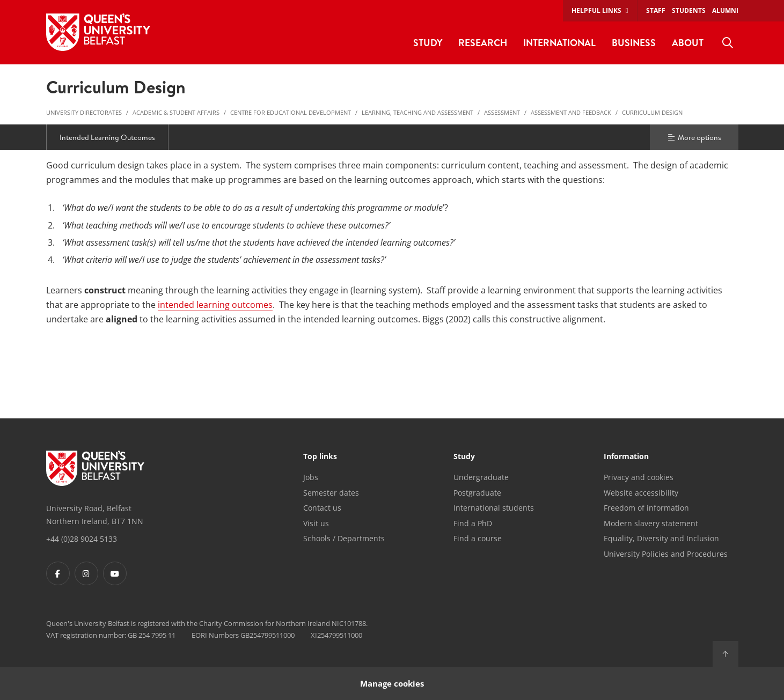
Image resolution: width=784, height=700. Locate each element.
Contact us (322, 508)
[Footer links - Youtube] (115, 573)
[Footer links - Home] (95, 468)
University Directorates (84, 112)
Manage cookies (392, 683)
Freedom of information (646, 508)
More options (694, 137)
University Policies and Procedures (666, 554)
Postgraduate (477, 493)
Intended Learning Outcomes (107, 137)
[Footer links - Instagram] (86, 573)
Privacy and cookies (639, 477)
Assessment (502, 112)
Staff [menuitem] (656, 10)
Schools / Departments (344, 538)
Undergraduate (481, 477)
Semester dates (331, 493)
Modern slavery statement (651, 523)
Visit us (316, 523)
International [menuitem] (559, 43)
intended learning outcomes (215, 305)
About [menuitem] (688, 43)
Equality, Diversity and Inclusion (661, 538)
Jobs (311, 477)
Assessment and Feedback (571, 112)
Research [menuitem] (483, 43)
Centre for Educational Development (291, 112)
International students (494, 508)
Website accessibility (641, 493)
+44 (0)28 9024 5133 (82, 539)
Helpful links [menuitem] (596, 10)
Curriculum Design (652, 112)
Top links (320, 457)
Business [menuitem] (634, 43)
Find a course (478, 538)
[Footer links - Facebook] (58, 573)
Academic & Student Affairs (176, 112)
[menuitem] (728, 43)
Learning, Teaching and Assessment (417, 112)
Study (464, 457)
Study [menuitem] (428, 43)
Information (626, 457)
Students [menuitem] (689, 10)
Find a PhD (473, 523)
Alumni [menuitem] (725, 10)
